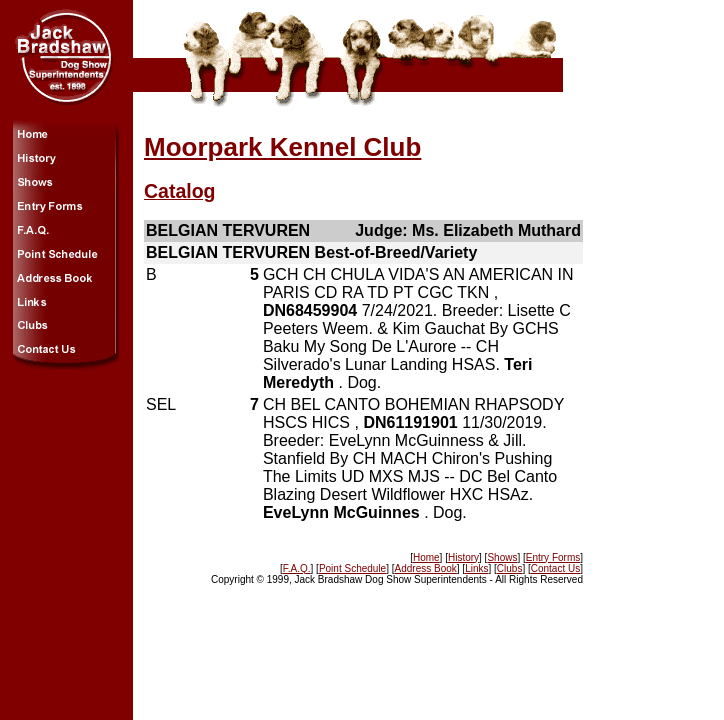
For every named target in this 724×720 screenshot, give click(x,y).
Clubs (510, 568)
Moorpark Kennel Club (282, 147)
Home (426, 557)
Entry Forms (553, 557)
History (463, 557)
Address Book (426, 568)
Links (476, 568)
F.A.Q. (297, 568)
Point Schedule (352, 568)
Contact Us (555, 568)
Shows (502, 557)
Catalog (180, 191)
